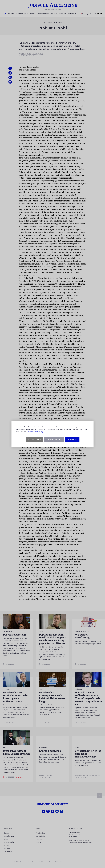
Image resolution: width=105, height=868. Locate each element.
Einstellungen (54, 439)
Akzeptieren (72, 439)
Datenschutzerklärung (35, 432)
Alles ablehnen (34, 439)
